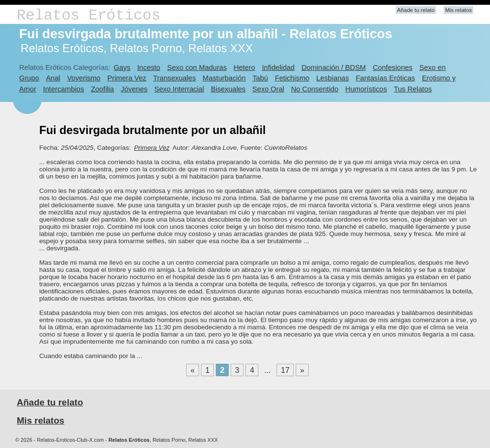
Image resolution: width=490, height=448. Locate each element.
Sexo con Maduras (197, 67)
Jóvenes (134, 89)
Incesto (149, 67)
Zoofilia (102, 89)
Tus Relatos (413, 89)
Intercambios (64, 89)
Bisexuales (228, 89)
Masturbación (224, 78)
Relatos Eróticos (89, 16)
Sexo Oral (268, 89)
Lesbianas (333, 78)
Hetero (244, 67)
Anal (53, 78)
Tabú (260, 78)
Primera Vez (127, 78)
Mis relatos (458, 10)
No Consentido (315, 89)
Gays (122, 67)
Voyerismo (84, 78)
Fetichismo (292, 78)
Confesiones (393, 67)
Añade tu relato (416, 10)
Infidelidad (278, 67)
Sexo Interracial (179, 89)
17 (285, 370)
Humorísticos (366, 89)
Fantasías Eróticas (385, 78)
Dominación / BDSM (334, 67)
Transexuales (174, 78)
